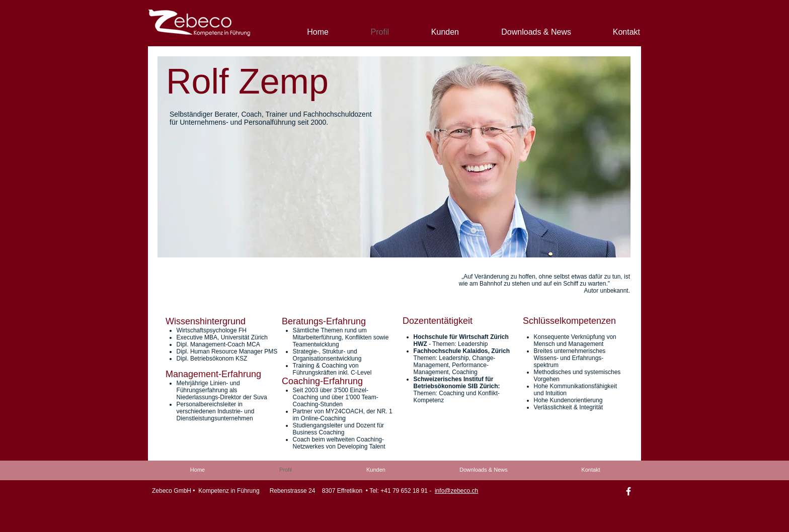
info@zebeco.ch (456, 491)
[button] (394, 157)
